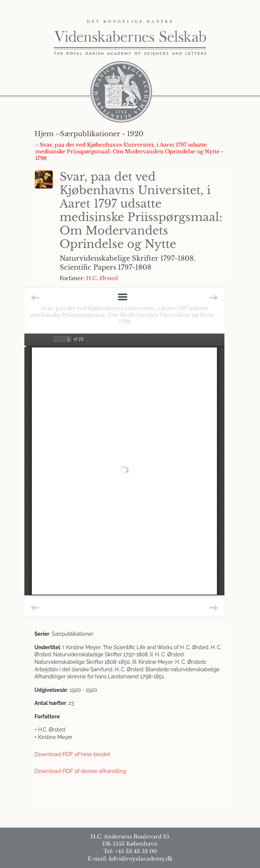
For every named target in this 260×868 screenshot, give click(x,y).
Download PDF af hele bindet (72, 754)
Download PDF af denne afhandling (80, 771)
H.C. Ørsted (102, 278)
